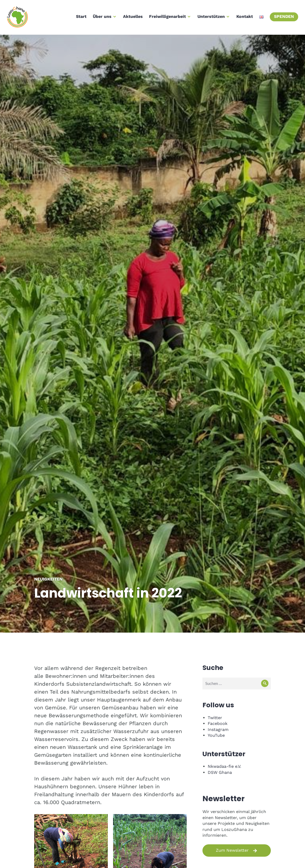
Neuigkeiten (48, 579)
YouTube (216, 735)
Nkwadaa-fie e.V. (224, 766)
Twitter (215, 718)
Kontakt (244, 18)
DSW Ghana (220, 772)
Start (80, 18)
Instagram (218, 730)
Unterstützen (210, 18)
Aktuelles (132, 18)
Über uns (101, 18)
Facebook (218, 723)
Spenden (283, 18)
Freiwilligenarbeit (166, 18)
